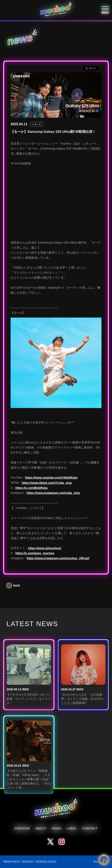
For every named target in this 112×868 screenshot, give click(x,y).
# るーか (37, 124)
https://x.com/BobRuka (31, 488)
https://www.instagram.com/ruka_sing (53, 493)
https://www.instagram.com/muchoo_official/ (58, 558)
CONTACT (90, 828)
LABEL (72, 828)
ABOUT (41, 828)
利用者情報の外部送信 (46, 861)
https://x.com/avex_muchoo (35, 553)
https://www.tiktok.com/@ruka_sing (47, 483)
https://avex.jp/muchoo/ (45, 548)
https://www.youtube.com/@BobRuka (51, 478)
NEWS (57, 828)
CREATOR (22, 828)
